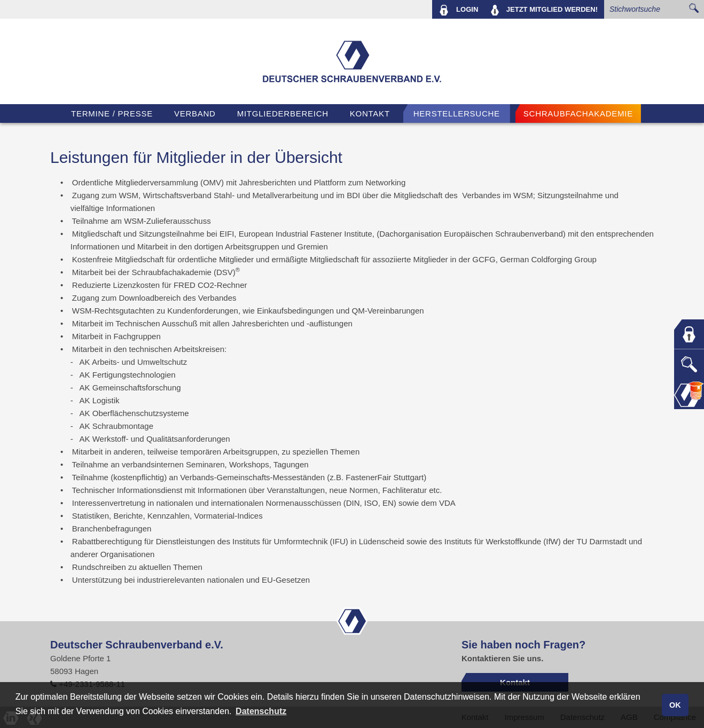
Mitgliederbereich (283, 113)
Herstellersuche (457, 113)
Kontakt (370, 113)
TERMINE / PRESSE (112, 113)
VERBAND (195, 113)
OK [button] (675, 705)
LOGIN (459, 10)
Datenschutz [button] (261, 711)
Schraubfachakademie (578, 113)
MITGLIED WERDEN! (544, 10)
